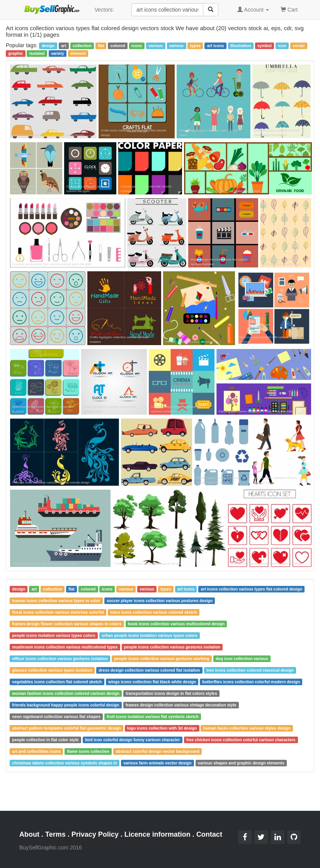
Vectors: (104, 10)
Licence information (157, 834)
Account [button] (253, 10)
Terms (55, 834)
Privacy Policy (95, 834)
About (29, 834)
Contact (209, 834)
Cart (289, 9)
